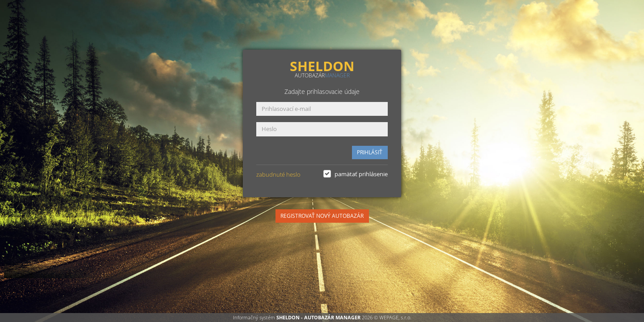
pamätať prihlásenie (361, 174)
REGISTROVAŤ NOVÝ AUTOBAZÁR (322, 216)
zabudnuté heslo (278, 174)
